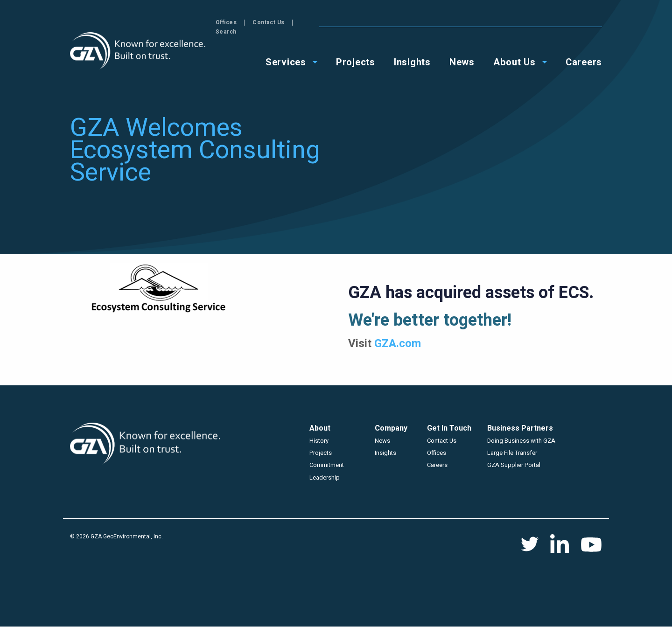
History (319, 441)
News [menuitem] (462, 52)
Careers (437, 465)
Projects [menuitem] (356, 52)
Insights (385, 453)
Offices (507, 22)
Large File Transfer (512, 453)
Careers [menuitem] (584, 52)
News (382, 441)
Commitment (327, 465)
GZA (139, 51)
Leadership (325, 477)
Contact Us (549, 22)
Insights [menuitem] (412, 52)
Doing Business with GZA (521, 441)
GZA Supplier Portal (514, 465)
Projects (321, 453)
